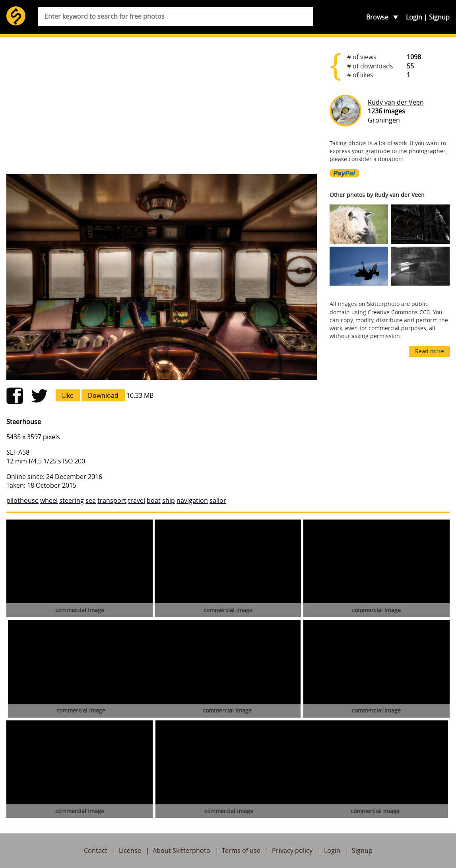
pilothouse (22, 500)
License (130, 850)
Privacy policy (292, 850)
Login (414, 17)
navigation (192, 500)
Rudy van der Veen (396, 102)
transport (112, 500)
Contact (96, 850)
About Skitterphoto (181, 850)
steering (72, 500)
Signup (439, 17)
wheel (49, 500)
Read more (430, 351)
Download (103, 395)
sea (91, 500)
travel (137, 500)
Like (68, 395)
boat (154, 500)
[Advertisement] (162, 106)
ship (169, 500)
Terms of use (241, 850)
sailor (218, 500)
